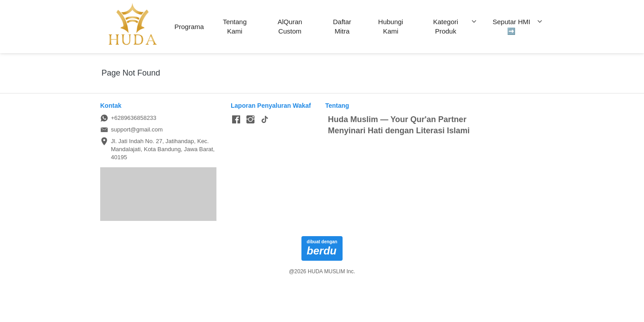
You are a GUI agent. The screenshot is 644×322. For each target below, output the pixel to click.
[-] (236, 120)
